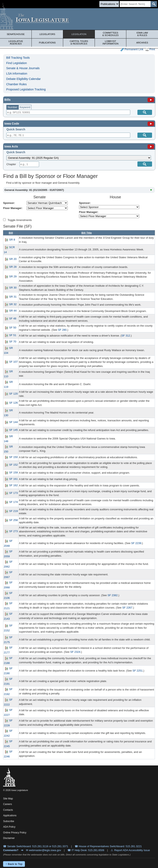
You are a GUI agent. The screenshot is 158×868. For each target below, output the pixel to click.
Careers (8, 804)
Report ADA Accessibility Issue (132, 850)
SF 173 (13, 493)
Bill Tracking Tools (18, 58)
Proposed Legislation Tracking (26, 89)
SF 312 (126, 336)
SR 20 (13, 259)
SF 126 (13, 403)
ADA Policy (9, 827)
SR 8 (12, 240)
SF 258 (13, 520)
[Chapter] (29, 164)
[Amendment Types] (4, 220)
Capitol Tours (79, 42)
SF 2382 (113, 595)
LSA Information (17, 74)
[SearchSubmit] (154, 4)
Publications (47, 43)
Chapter (11, 164)
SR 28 (13, 267)
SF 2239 (136, 543)
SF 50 (13, 328)
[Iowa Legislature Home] (79, 19)
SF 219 (13, 511)
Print (150, 50)
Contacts (8, 810)
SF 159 (13, 473)
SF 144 (13, 422)
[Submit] (145, 135)
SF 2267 (127, 608)
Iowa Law (142, 34)
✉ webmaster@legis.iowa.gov (44, 850)
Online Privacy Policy (15, 833)
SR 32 (13, 304)
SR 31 (13, 297)
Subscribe (9, 821)
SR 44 (13, 311)
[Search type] (109, 4)
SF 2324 (75, 652)
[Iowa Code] (151, 124)
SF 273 (13, 531)
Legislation (79, 34)
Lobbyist (111, 42)
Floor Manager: (13, 208)
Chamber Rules (16, 84)
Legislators (47, 34)
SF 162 (13, 485)
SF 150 (13, 457)
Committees (111, 34)
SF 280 (62, 330)
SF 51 (13, 335)
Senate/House (16, 34)
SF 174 (13, 502)
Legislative (16, 42)
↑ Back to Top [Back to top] (14, 864)
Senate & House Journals (23, 68)
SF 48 (13, 318)
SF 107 (13, 362)
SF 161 (13, 479)
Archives (142, 43)
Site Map (8, 799)
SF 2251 (138, 671)
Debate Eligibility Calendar (23, 79)
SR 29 (13, 277)
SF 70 (13, 342)
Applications (10, 815)
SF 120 (13, 394)
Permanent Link (132, 50)
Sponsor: (9, 203)
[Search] (135, 4)
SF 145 (13, 430)
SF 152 (13, 465)
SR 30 (13, 288)
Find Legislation (16, 63)
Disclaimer (9, 838)
